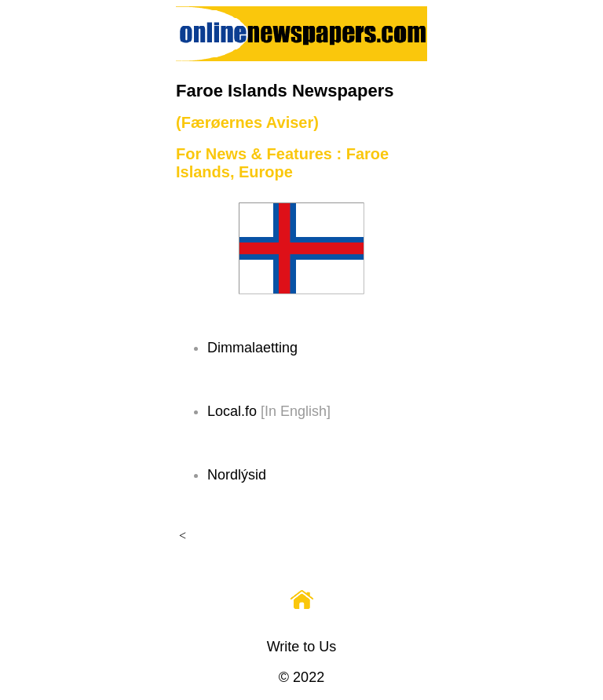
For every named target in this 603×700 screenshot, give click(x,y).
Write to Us (302, 647)
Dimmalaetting (252, 348)
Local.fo (232, 411)
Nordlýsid (237, 475)
